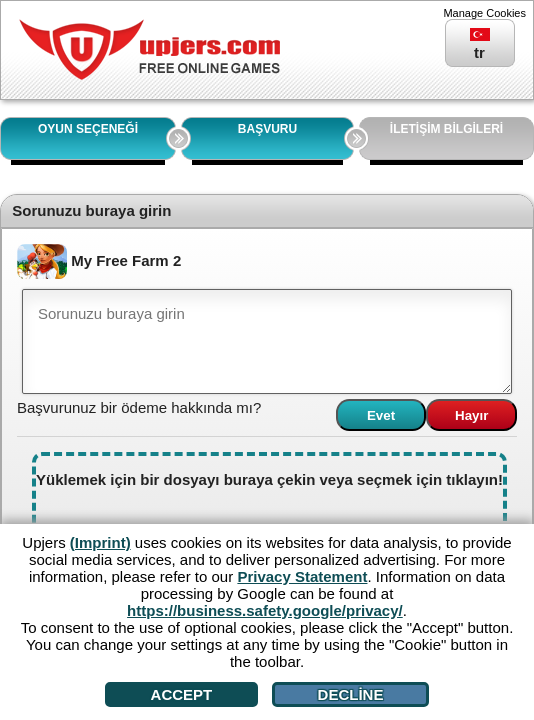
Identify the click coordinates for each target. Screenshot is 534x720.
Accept (182, 694)
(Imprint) (100, 542)
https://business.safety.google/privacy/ (265, 610)
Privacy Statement (302, 576)
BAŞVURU (267, 129)
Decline (351, 694)
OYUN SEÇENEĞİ (88, 129)
